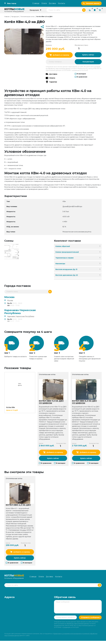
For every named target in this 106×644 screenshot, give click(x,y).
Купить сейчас (88, 55)
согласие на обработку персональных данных (73, 627)
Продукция (15, 17)
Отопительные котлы (28, 17)
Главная (7, 17)
